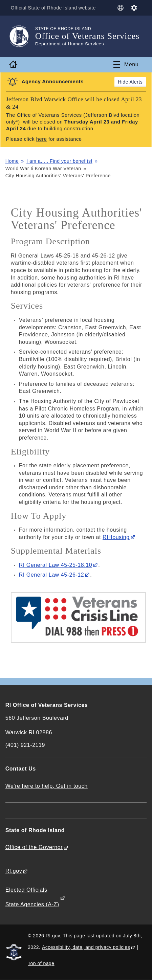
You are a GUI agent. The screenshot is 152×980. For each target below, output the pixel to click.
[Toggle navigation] (126, 65)
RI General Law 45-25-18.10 (56, 565)
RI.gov (14, 871)
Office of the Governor (34, 847)
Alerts (136, 82)
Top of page (41, 963)
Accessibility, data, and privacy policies (86, 947)
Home (12, 161)
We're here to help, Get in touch (47, 786)
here (42, 139)
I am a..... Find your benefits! (59, 161)
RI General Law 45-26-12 (52, 575)
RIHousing (116, 537)
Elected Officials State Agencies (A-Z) (32, 897)
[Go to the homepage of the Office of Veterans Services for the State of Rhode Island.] (20, 36)
